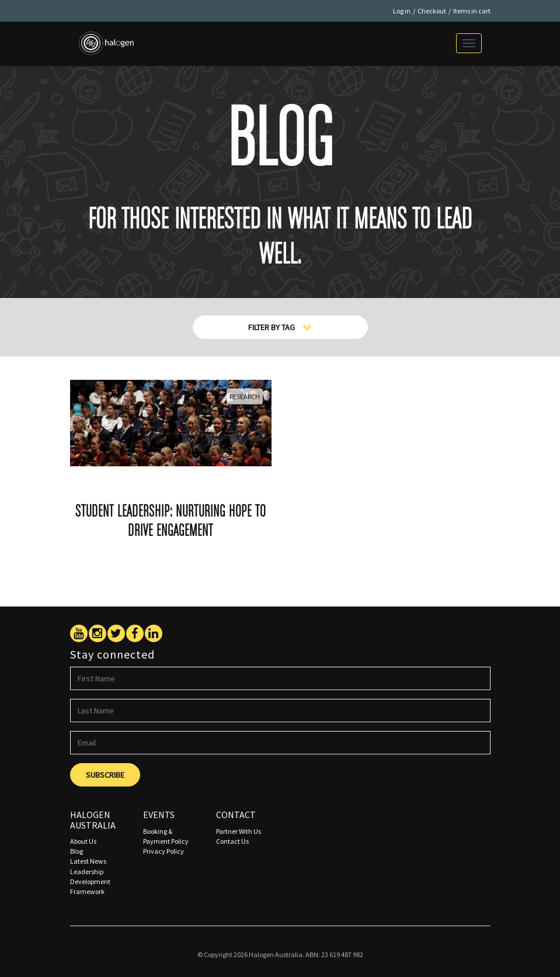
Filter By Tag (280, 327)
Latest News (88, 861)
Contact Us (232, 841)
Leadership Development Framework (90, 881)
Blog (76, 851)
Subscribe (105, 775)
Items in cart (472, 11)
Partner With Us (239, 831)
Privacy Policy (164, 851)
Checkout (432, 11)
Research (245, 396)
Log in (402, 11)
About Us (83, 841)
